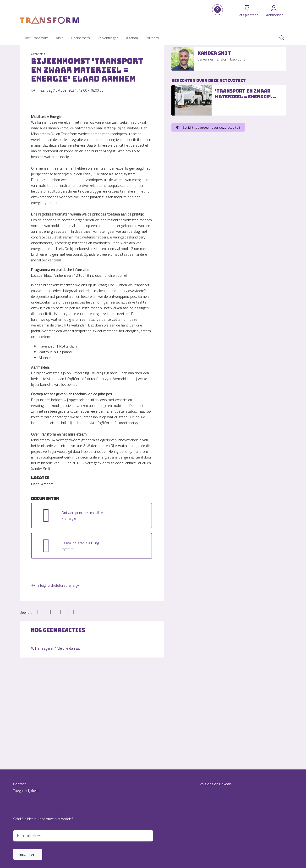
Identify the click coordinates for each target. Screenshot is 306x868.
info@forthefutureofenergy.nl (60, 671)
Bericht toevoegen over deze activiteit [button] (208, 127)
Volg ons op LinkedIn (216, 784)
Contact (19, 784)
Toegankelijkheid (26, 791)
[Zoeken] (282, 38)
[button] (217, 10)
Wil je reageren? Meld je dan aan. (57, 733)
